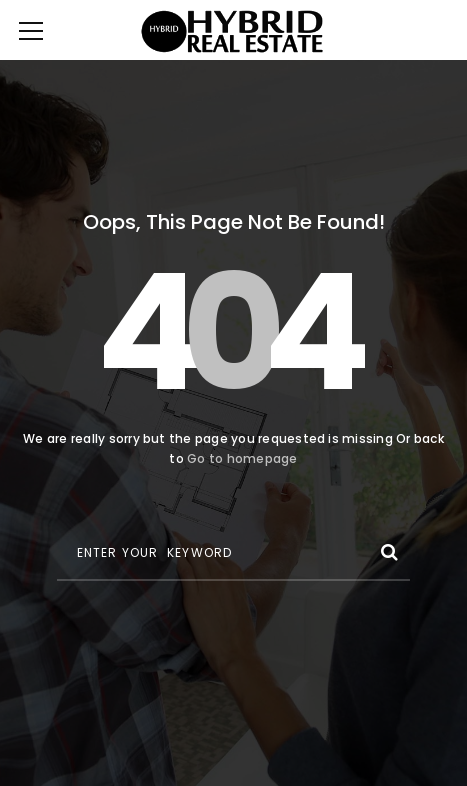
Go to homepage (242, 458)
